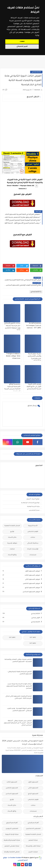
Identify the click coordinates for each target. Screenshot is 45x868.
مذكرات (12, 549)
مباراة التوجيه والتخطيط (12, 840)
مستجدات (33, 555)
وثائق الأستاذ (12, 555)
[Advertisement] (22, 126)
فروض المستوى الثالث (32, 575)
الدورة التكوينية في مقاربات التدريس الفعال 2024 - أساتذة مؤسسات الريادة (23, 743)
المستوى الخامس (12, 788)
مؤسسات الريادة (33, 549)
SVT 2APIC (12, 638)
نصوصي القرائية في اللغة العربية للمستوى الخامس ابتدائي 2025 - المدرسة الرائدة (22, 214)
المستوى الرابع (33, 794)
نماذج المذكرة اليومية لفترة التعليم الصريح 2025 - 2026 (22, 220)
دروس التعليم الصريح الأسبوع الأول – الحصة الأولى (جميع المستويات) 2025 (22, 223)
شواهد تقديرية (12, 543)
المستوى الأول (33, 782)
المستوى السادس (12, 794)
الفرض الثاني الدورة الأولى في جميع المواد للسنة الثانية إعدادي (34, 387)
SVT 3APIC (33, 644)
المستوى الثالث (12, 782)
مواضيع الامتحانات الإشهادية (30, 503)
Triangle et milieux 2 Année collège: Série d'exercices (13, 356)
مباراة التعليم (33, 840)
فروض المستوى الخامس (31, 584)
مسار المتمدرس (34, 510)
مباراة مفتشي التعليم (12, 846)
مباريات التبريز (33, 852)
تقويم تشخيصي (33, 532)
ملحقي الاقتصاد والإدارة (12, 852)
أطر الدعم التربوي (12, 823)
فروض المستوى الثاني (32, 579)
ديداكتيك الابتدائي (33, 543)
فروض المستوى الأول (32, 571)
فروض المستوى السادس (31, 592)
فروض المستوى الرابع (32, 588)
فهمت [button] (22, 42)
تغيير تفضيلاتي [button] (22, 47)
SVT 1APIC (33, 638)
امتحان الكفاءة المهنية (12, 526)
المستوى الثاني (33, 788)
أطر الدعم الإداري (33, 823)
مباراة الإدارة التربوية (12, 835)
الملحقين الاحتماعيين (33, 829)
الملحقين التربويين (12, 829)
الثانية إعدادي (36, 72)
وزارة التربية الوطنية (33, 507)
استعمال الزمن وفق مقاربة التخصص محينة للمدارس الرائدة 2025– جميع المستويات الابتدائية (22, 217)
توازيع (12, 532)
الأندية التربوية (33, 526)
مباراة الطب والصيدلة (33, 846)
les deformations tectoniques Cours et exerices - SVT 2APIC (34, 326)
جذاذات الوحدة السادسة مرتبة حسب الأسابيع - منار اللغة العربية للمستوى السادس (19, 686)
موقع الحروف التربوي (33, 499)
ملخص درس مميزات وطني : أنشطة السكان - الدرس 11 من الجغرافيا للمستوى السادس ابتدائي (18, 723)
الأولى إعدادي (36, 618)
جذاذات (33, 537)
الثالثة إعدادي (35, 614)
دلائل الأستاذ (12, 537)
